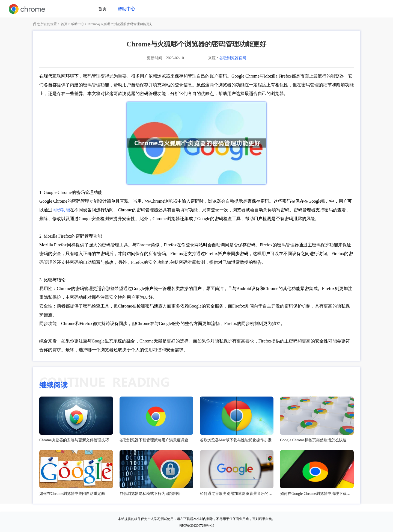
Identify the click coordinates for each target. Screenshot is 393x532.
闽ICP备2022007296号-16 (197, 525)
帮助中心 (126, 9)
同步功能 (61, 210)
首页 (102, 9)
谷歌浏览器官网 (233, 58)
